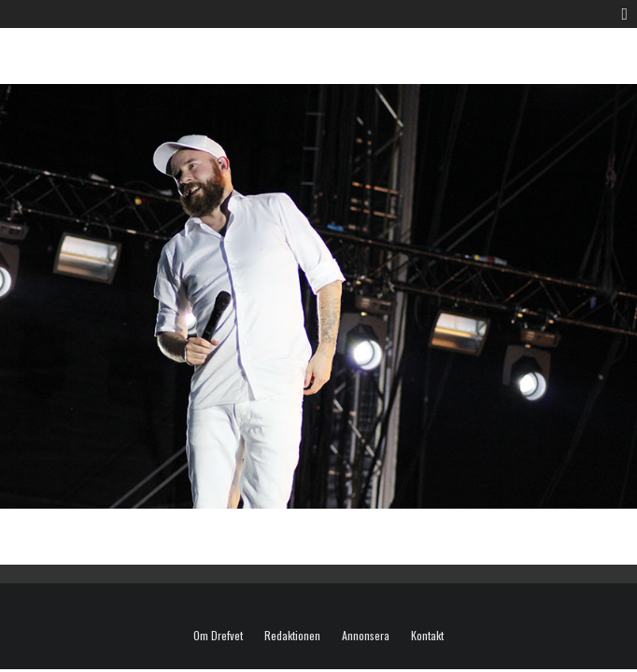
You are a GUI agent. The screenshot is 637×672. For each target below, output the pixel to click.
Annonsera (366, 636)
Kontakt (427, 636)
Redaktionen (292, 636)
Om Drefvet (218, 636)
